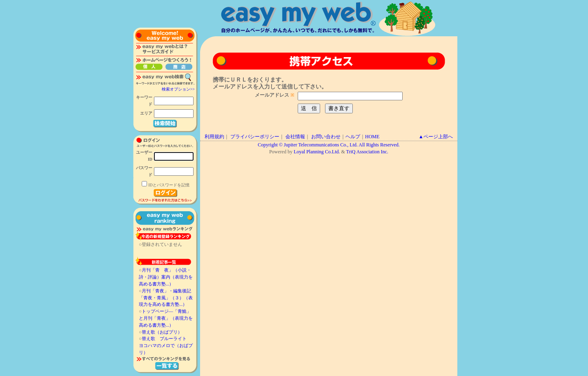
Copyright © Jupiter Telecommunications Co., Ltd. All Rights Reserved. (329, 145)
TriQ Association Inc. (367, 152)
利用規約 (214, 137)
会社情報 (295, 137)
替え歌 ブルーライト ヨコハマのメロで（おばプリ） (166, 345)
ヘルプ (353, 137)
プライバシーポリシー (255, 137)
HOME (372, 137)
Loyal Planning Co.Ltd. (317, 152)
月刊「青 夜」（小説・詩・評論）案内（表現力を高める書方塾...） (166, 277)
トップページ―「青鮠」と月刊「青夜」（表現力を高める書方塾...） (166, 318)
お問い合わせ (326, 137)
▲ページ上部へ (436, 137)
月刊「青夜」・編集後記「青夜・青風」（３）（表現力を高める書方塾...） (166, 298)
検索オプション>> (178, 89)
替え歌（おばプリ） (162, 332)
